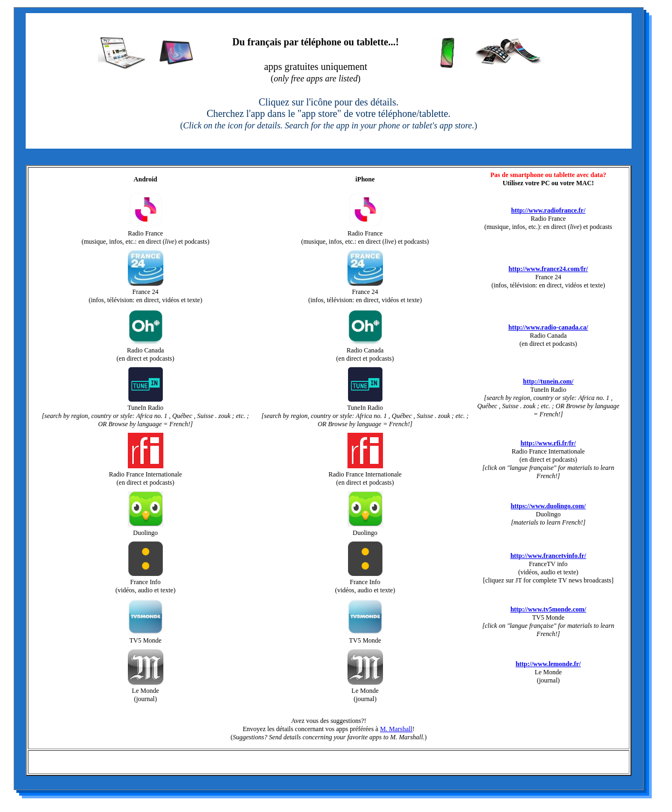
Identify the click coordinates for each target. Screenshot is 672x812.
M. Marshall (396, 729)
